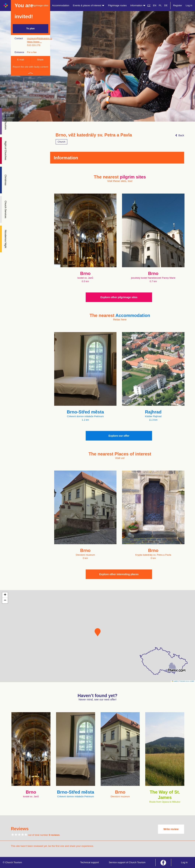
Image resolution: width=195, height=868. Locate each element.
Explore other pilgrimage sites (119, 297)
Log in (189, 5)
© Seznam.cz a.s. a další (186, 681)
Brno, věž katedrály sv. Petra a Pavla (94, 135)
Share (40, 60)
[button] (98, 632)
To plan (31, 28)
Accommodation (61, 5)
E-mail (21, 60)
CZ (149, 5)
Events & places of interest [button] (89, 5)
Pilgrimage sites (40, 5)
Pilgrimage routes (117, 5)
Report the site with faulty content (30, 67)
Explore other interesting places (119, 574)
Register (177, 5)
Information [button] (138, 5)
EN (155, 5)
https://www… (34, 42)
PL (160, 5)
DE (166, 5)
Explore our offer (119, 436)
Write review (171, 829)
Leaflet (175, 681)
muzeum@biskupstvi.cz (40, 38)
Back (180, 135)
